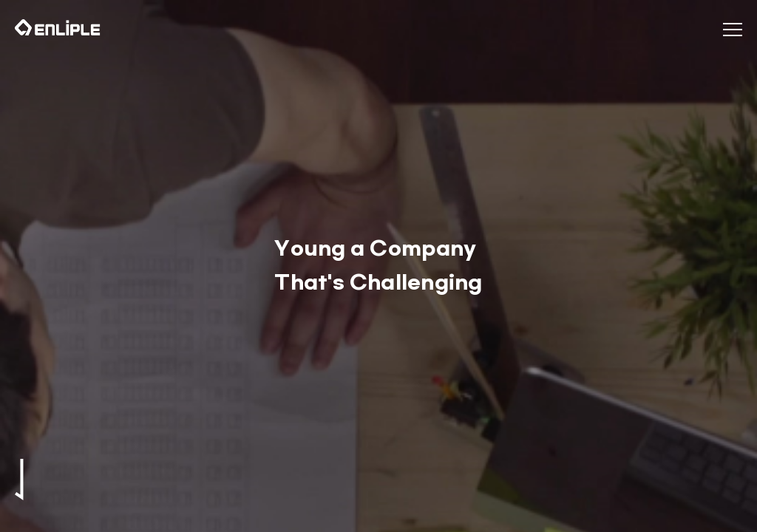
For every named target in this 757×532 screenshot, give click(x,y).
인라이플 (58, 27)
